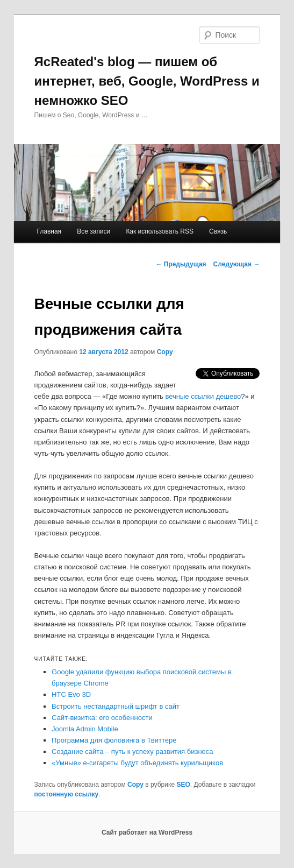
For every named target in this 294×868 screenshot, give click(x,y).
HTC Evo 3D (71, 694)
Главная (49, 231)
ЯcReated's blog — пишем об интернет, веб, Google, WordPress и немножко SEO (147, 81)
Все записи (94, 231)
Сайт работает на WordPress (147, 832)
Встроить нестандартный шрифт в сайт (116, 706)
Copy (165, 352)
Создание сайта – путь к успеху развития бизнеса (132, 751)
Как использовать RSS (160, 231)
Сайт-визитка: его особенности (102, 718)
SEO (183, 785)
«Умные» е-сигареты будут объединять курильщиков (137, 763)
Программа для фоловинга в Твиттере (114, 740)
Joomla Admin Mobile (85, 729)
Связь (218, 231)
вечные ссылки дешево (203, 396)
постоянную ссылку (67, 794)
